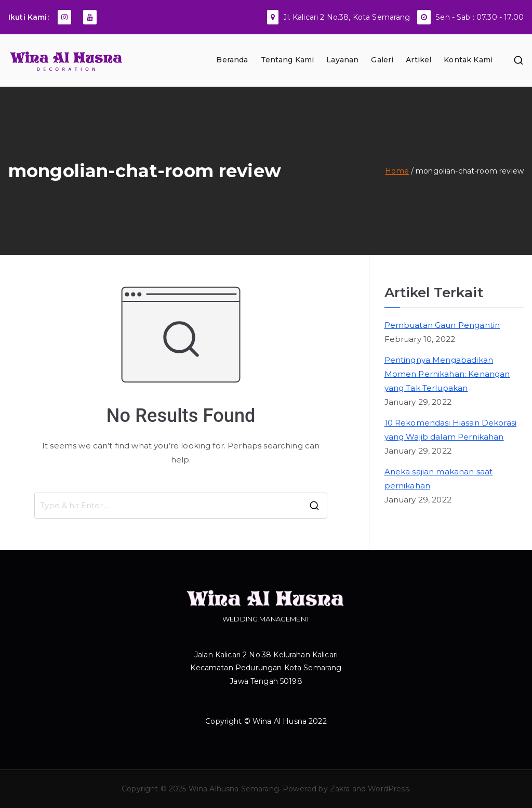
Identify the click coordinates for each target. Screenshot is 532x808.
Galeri (382, 60)
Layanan (342, 60)
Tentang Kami (288, 60)
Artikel (418, 60)
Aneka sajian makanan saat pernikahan (439, 479)
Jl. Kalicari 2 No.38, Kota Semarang (347, 17)
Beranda (232, 60)
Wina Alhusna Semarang (234, 789)
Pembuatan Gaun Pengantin (442, 325)
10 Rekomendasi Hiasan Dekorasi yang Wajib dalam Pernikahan (451, 430)
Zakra (340, 789)
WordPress (388, 789)
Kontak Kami (468, 60)
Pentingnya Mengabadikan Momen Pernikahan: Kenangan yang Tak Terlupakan (447, 374)
